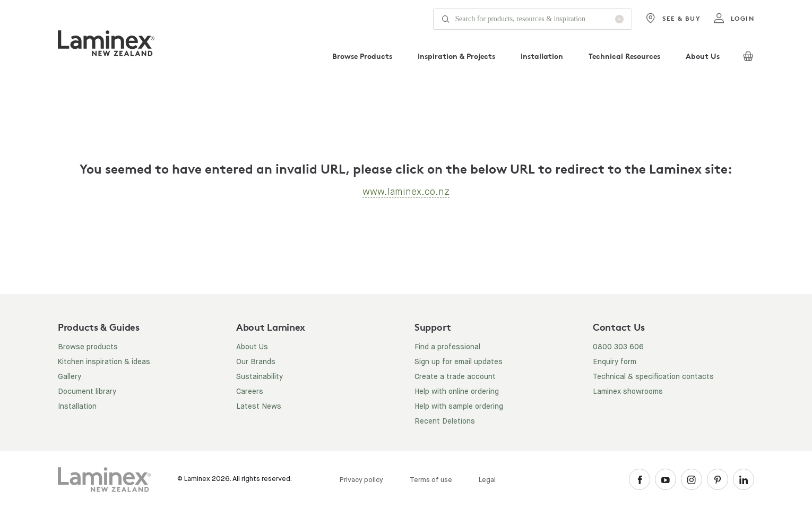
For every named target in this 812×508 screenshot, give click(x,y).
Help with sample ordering (459, 407)
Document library (87, 392)
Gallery (70, 377)
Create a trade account (455, 377)
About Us (703, 56)
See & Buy (673, 19)
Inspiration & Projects (456, 56)
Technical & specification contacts (653, 377)
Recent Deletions (445, 421)
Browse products (88, 347)
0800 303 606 (618, 347)
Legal (487, 480)
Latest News (259, 407)
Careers (250, 392)
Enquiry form (615, 362)
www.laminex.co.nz (406, 192)
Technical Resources (624, 56)
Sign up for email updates (459, 362)
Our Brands (256, 362)
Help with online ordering (457, 392)
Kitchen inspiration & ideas (104, 362)
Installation (542, 56)
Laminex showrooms (628, 392)
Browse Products (362, 56)
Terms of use (431, 480)
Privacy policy (361, 480)
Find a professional (447, 347)
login (734, 19)
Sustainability (260, 377)
